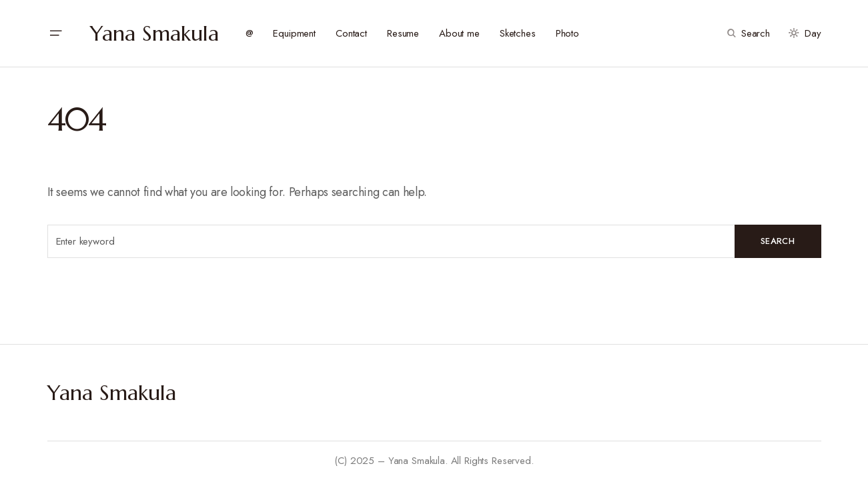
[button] (55, 33)
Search (778, 241)
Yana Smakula (154, 33)
